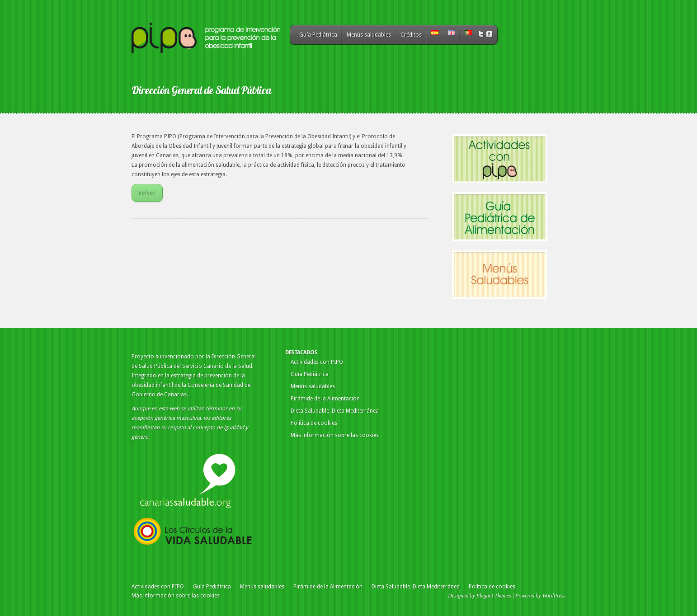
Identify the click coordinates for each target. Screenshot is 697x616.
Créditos (411, 35)
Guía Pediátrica (318, 35)
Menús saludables (369, 35)
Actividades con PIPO (317, 362)
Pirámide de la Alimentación (325, 399)
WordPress (554, 596)
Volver (147, 193)
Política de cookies (314, 423)
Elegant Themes (494, 596)
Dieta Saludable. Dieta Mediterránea (335, 411)
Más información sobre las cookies (335, 435)
